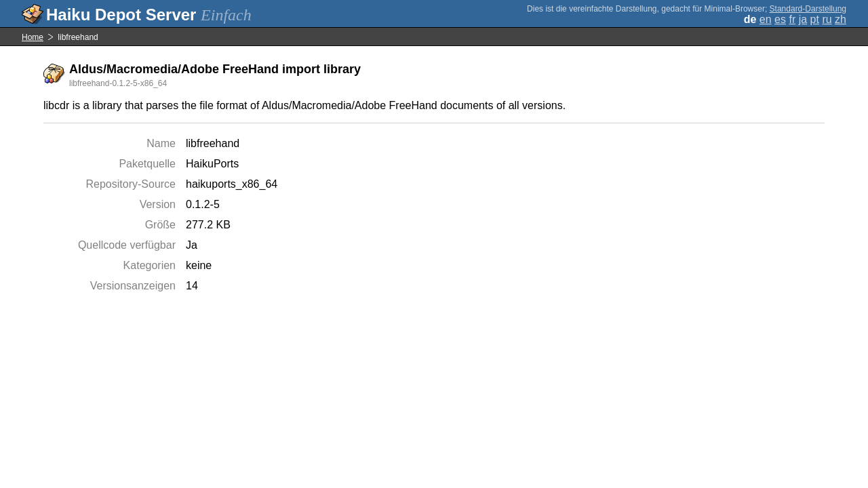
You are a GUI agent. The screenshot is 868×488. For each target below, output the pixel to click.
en (766, 19)
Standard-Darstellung (808, 9)
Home (33, 37)
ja (803, 19)
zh (841, 19)
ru (827, 19)
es (780, 19)
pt (815, 19)
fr (792, 19)
